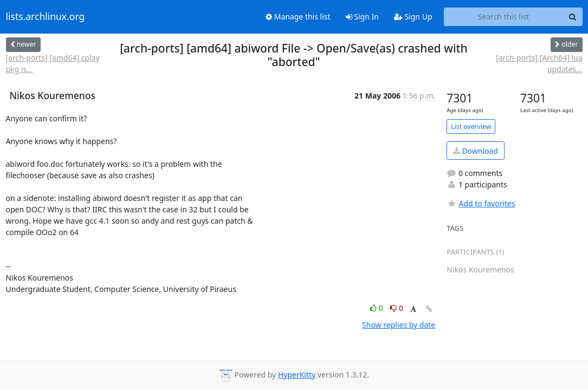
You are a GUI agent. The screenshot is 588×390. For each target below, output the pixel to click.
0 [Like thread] (377, 308)
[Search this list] (504, 17)
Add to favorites (481, 203)
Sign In (362, 17)
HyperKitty (297, 375)
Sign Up (413, 17)
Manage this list (298, 17)
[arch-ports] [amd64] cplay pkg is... (53, 63)
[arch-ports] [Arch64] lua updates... (539, 63)
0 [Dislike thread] (397, 308)
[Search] (573, 17)
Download (476, 151)
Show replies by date (399, 325)
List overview (471, 126)
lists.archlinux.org (46, 17)
